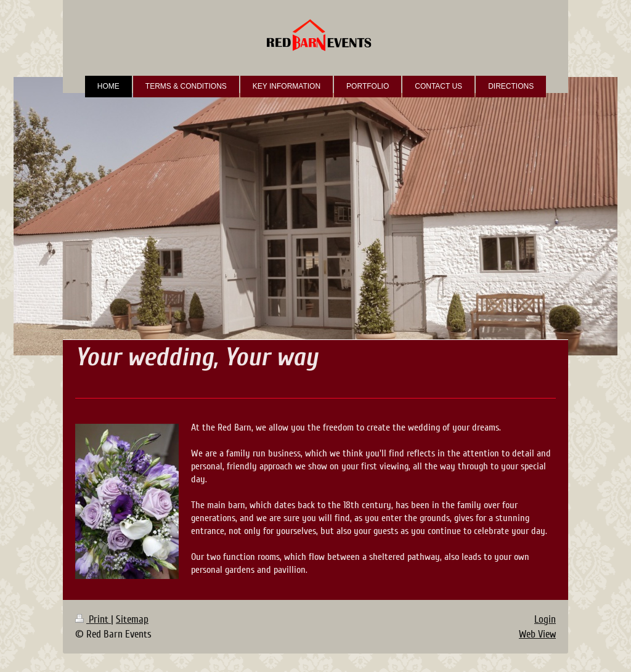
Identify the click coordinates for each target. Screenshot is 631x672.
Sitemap (132, 619)
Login (545, 619)
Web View (537, 634)
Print (93, 619)
